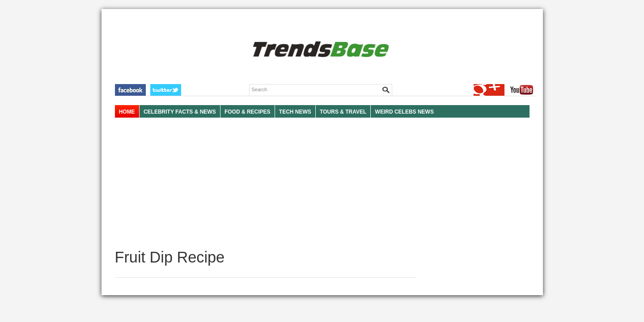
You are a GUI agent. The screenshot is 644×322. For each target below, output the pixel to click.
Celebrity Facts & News (180, 112)
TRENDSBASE (320, 50)
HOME (127, 112)
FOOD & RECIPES (248, 112)
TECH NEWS (295, 112)
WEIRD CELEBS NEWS (405, 112)
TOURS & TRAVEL (343, 112)
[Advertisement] (266, 183)
